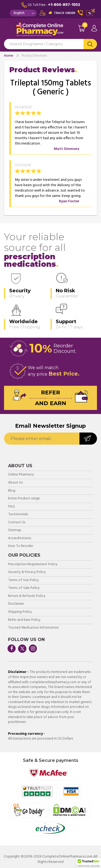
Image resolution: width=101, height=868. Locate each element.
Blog (12, 491)
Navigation (8, 31)
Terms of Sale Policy (24, 588)
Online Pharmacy (21, 475)
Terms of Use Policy (23, 580)
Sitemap (15, 530)
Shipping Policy (20, 612)
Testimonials (18, 515)
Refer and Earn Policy (24, 620)
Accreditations (20, 539)
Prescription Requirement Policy (33, 565)
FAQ (11, 507)
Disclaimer (16, 604)
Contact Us (17, 523)
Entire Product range (24, 499)
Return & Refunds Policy (27, 596)
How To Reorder (21, 546)
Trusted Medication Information (33, 628)
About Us (15, 483)
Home (9, 56)
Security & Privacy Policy (27, 572)
